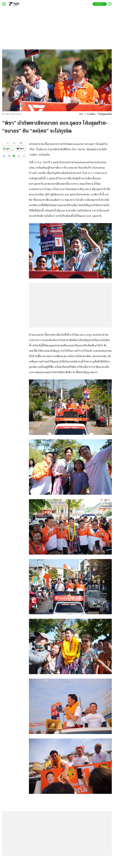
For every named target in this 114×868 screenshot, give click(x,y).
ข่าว (81, 114)
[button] (4, 156)
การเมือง (91, 114)
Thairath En (100, 4)
